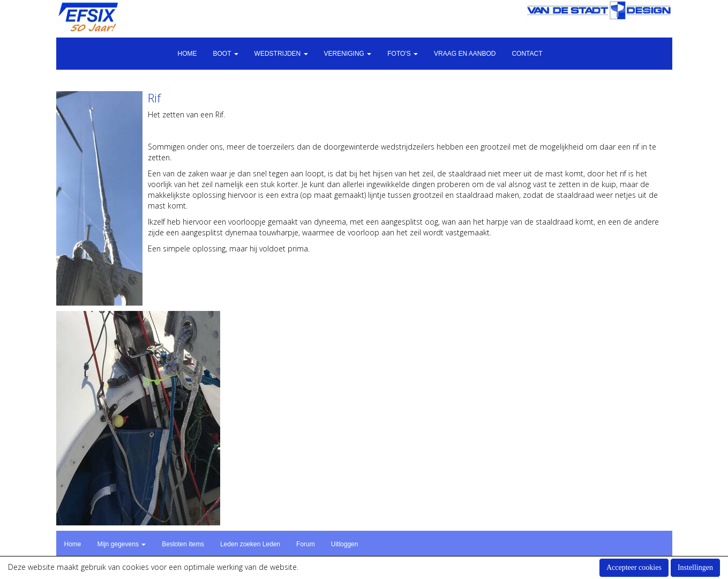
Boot (225, 54)
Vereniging (348, 54)
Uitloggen (345, 544)
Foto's (403, 54)
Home (187, 54)
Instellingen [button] (695, 567)
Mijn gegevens (122, 544)
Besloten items (183, 544)
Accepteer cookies (634, 567)
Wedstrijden (281, 54)
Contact (527, 54)
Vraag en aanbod (465, 54)
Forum (306, 544)
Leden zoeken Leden (250, 544)
